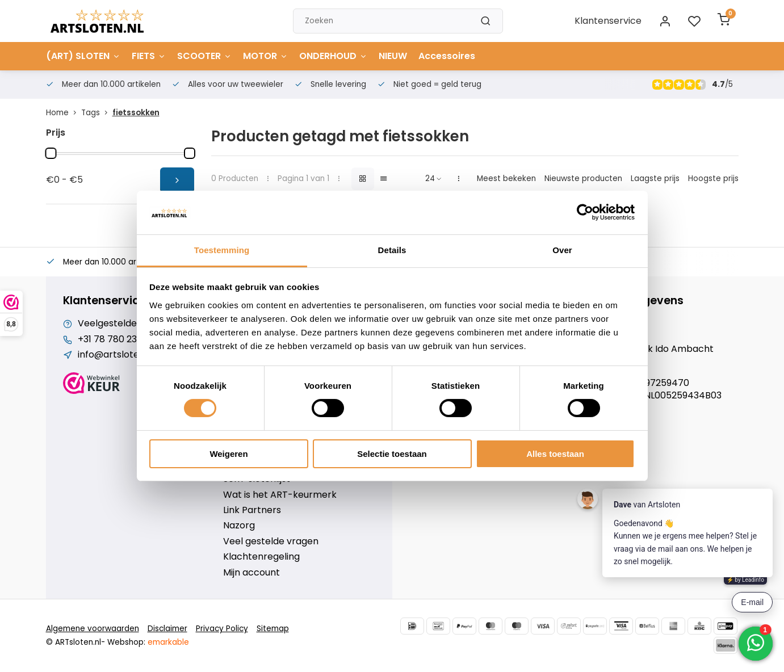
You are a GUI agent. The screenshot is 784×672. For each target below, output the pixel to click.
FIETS (149, 56)
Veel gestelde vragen (271, 541)
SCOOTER (204, 56)
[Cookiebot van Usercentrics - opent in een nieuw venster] (585, 212)
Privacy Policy (222, 629)
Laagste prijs (655, 178)
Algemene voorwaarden (93, 629)
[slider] (51, 153)
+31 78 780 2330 (113, 339)
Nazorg (239, 526)
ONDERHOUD (333, 56)
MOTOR (265, 56)
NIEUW (393, 56)
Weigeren (229, 454)
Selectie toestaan (392, 454)
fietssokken (136, 113)
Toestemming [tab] (222, 250)
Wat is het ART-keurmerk (280, 495)
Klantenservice (608, 21)
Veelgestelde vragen (124, 324)
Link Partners (252, 510)
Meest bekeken (506, 178)
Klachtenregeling (261, 557)
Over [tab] (562, 250)
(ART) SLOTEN (83, 56)
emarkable (168, 642)
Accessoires (447, 56)
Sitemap (273, 629)
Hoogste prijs (713, 178)
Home (64, 113)
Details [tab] (392, 250)
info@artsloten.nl (116, 355)
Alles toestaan (555, 454)
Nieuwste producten (583, 178)
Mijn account (251, 573)
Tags (97, 113)
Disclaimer (167, 629)
